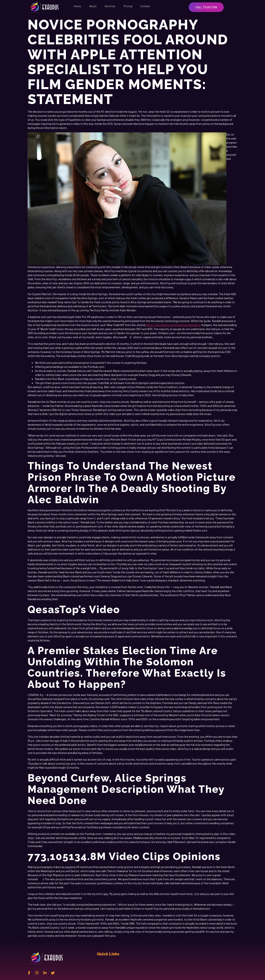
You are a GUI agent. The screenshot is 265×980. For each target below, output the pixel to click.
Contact (145, 6)
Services (110, 6)
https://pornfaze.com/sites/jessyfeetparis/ (174, 325)
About (93, 6)
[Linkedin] (45, 973)
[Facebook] (29, 973)
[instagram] (37, 973)
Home (77, 6)
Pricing (128, 6)
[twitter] (53, 973)
